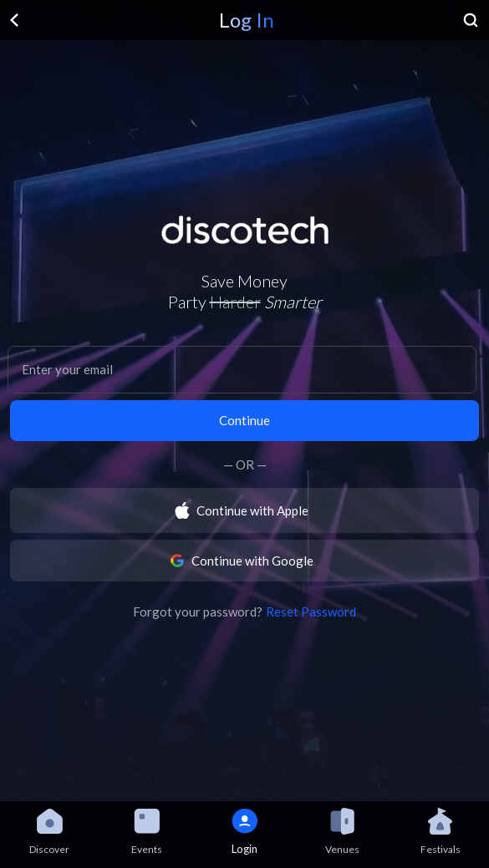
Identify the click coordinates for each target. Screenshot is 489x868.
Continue (244, 420)
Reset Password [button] (311, 612)
